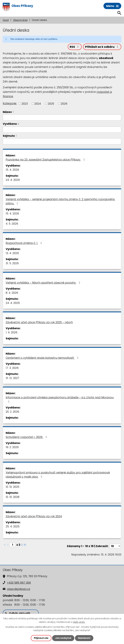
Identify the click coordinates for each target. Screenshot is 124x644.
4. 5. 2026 (12, 224)
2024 (38, 104)
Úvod (6, 20)
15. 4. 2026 (12, 170)
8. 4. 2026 (12, 293)
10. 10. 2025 (12, 487)
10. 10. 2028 (12, 497)
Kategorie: (10, 103)
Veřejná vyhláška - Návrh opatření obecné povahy (44, 283)
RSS (75, 47)
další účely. (79, 622)
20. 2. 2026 (12, 412)
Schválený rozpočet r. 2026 (27, 437)
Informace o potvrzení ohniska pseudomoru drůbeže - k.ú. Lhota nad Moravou (60, 399)
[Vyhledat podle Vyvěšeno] (62, 130)
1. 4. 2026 (11, 332)
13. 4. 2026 (12, 253)
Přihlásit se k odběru (102, 47)
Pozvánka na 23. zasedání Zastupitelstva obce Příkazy (46, 160)
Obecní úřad (20, 20)
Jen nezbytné (63, 638)
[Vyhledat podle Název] (62, 118)
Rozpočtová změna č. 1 (24, 243)
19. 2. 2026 (12, 447)
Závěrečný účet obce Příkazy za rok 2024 (34, 516)
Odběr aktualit (18, 613)
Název (7, 112)
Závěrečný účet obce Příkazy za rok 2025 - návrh (39, 322)
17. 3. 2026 (12, 368)
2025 (51, 104)
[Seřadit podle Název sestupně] (13, 112)
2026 (64, 104)
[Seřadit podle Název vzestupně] (13, 111)
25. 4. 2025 (13, 526)
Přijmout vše (41, 638)
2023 (25, 104)
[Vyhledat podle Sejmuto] (62, 141)
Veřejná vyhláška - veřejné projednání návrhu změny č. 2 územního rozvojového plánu (60, 201)
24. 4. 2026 (13, 180)
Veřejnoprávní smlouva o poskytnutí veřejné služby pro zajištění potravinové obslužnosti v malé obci (58, 475)
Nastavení (84, 638)
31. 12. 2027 (12, 378)
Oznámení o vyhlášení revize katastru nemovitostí (43, 358)
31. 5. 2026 (12, 263)
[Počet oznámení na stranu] (115, 546)
